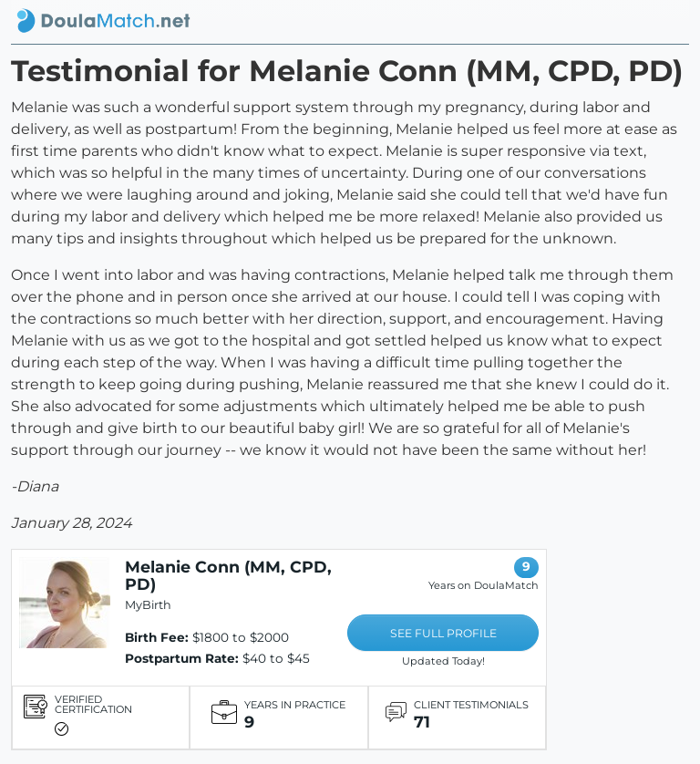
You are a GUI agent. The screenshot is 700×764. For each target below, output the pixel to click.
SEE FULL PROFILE (443, 633)
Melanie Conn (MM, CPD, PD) (228, 575)
